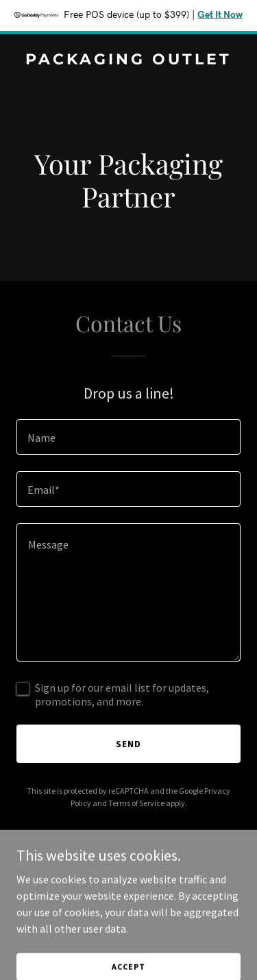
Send (128, 744)
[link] (128, 60)
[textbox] (128, 437)
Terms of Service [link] (136, 803)
